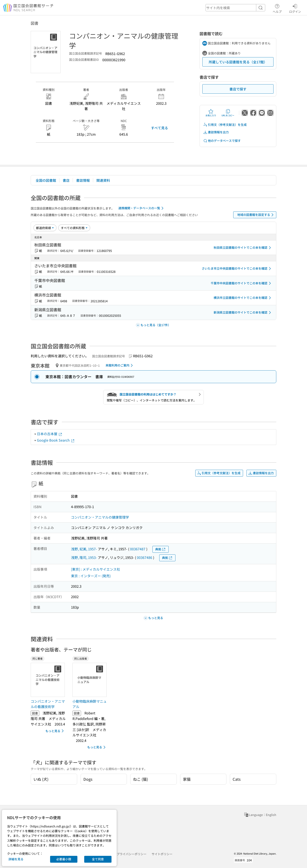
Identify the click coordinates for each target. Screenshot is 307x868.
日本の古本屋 (50, 434)
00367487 (138, 549)
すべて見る (159, 128)
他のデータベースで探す (222, 141)
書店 (66, 180)
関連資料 (103, 180)
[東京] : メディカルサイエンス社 (96, 569)
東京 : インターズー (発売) (91, 576)
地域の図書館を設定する (256, 215)
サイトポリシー (162, 854)
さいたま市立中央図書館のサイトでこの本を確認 (237, 269)
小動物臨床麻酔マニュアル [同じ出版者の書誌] (90, 704)
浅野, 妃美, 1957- (84, 549)
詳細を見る (16, 859)
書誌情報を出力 (216, 132)
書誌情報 (83, 180)
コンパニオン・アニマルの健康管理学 (100, 517)
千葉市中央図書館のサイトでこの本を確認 (242, 283)
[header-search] (235, 8)
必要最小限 (64, 859)
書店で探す (238, 89)
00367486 (145, 557)
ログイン (295, 8)
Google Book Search (56, 440)
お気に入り (211, 113)
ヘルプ (277, 8)
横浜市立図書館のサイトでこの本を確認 (243, 298)
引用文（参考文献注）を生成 (225, 125)
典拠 (161, 549)
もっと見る (55, 731)
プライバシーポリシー (132, 854)
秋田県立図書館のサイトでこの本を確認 (243, 248)
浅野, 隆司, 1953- (84, 557)
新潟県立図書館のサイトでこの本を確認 (243, 313)
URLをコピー (228, 113)
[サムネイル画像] (49, 680)
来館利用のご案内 (120, 365)
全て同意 (98, 859)
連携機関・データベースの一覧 (142, 208)
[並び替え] (45, 228)
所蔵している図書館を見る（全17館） (238, 62)
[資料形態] (74, 228)
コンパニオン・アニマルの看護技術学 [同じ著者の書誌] (48, 704)
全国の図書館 (46, 180)
